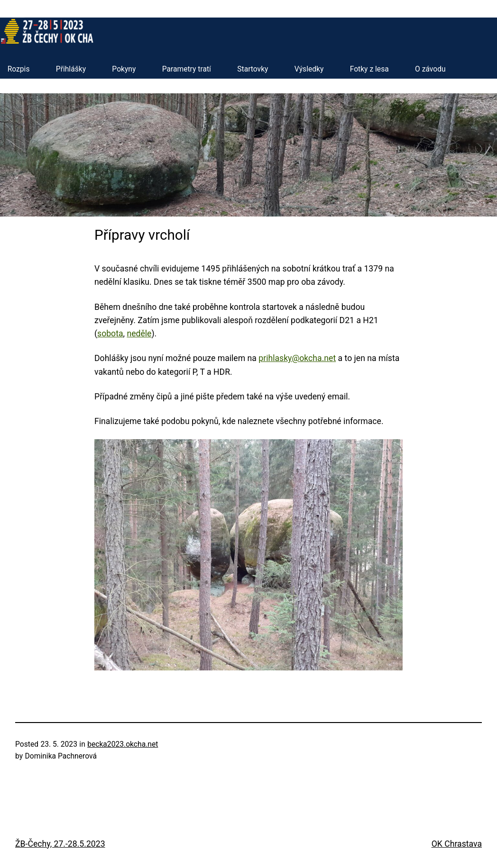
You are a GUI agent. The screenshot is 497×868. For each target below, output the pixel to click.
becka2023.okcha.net (123, 744)
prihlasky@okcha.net (297, 358)
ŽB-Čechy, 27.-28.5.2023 (60, 844)
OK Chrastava (457, 844)
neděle (139, 334)
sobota (110, 334)
